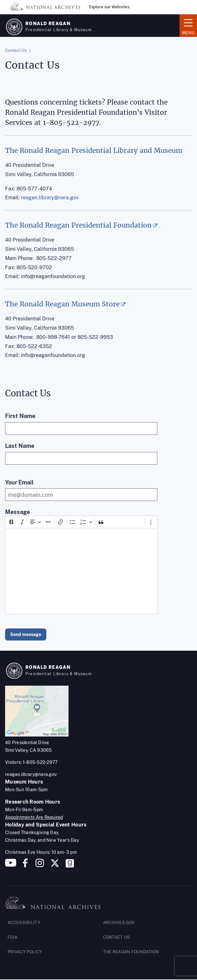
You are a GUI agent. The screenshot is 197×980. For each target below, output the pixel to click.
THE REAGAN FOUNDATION (131, 952)
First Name (20, 416)
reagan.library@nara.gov (50, 198)
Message (17, 512)
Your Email (19, 482)
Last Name (20, 446)
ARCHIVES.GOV (119, 923)
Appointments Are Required (34, 817)
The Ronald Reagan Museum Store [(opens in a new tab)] (62, 304)
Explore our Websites (109, 7)
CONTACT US (117, 937)
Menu (188, 25)
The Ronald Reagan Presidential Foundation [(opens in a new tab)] (78, 225)
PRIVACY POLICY (25, 952)
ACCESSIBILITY (24, 923)
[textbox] (81, 571)
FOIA (13, 937)
